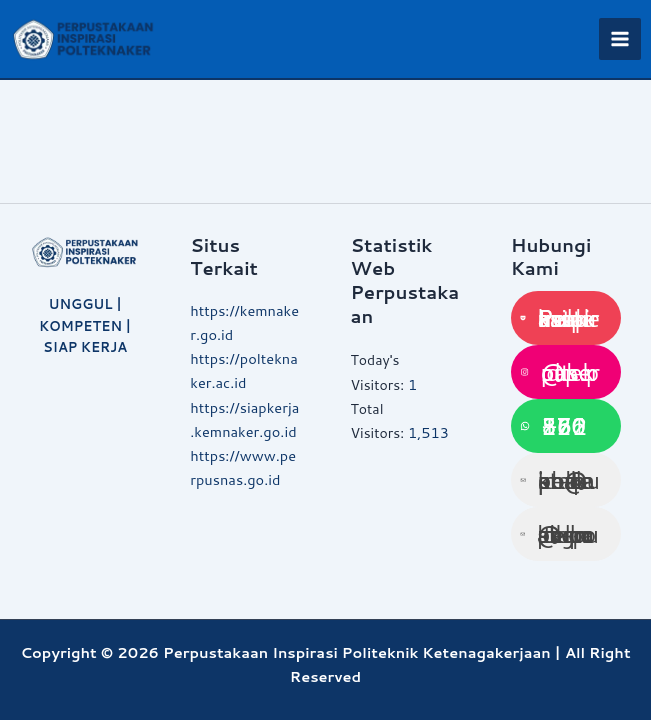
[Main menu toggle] (620, 39)
